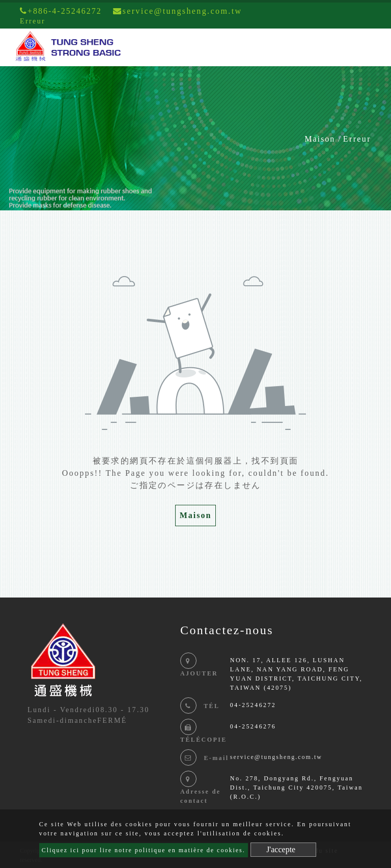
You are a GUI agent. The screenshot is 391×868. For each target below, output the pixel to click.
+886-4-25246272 (61, 11)
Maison (320, 139)
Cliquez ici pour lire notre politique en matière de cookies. (144, 850)
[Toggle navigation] (369, 47)
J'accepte (281, 849)
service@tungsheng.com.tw (276, 757)
